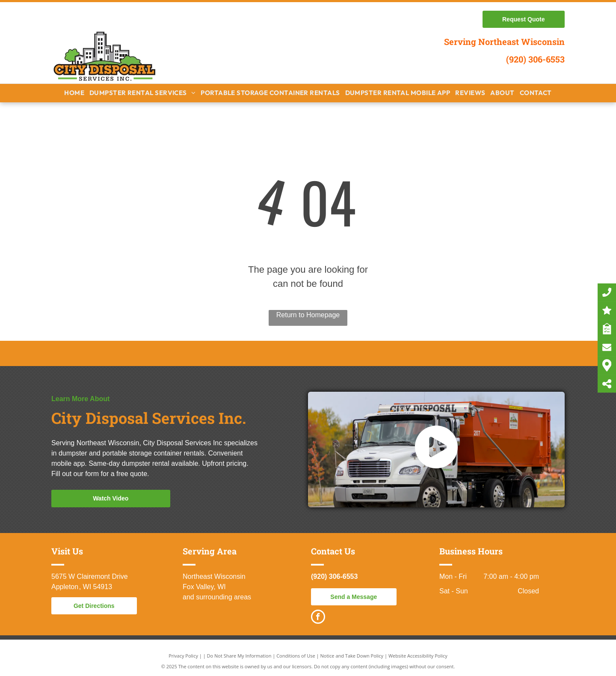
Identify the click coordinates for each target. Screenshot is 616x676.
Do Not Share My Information (239, 656)
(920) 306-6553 (535, 59)
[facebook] (318, 618)
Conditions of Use (296, 656)
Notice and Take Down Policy (352, 656)
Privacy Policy (183, 656)
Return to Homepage (308, 315)
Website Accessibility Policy (418, 656)
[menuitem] (74, 93)
